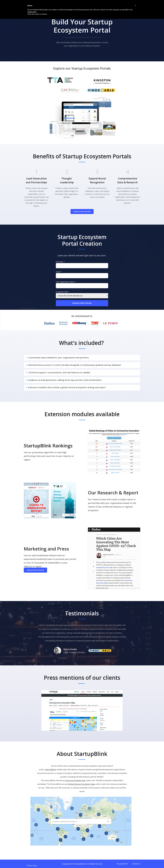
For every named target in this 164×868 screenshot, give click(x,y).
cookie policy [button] (32, 12)
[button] (135, 5)
